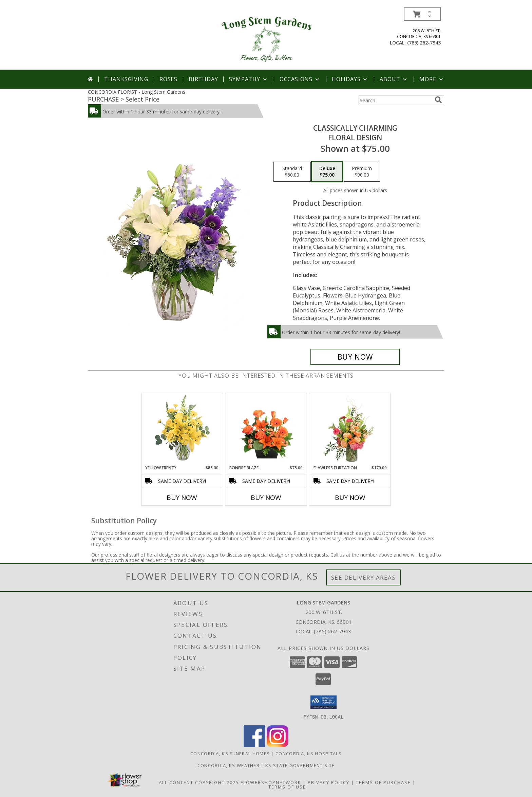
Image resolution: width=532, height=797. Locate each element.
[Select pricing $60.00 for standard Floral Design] (292, 172)
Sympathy (249, 79)
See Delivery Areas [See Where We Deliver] (364, 577)
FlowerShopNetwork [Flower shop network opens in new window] (271, 782)
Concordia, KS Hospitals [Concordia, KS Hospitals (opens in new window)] (309, 753)
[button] (422, 14)
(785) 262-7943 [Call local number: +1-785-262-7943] (424, 43)
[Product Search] (395, 100)
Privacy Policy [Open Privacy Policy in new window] (329, 782)
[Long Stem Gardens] (266, 39)
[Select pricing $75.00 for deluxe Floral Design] (327, 172)
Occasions (300, 79)
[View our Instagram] (278, 745)
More (432, 79)
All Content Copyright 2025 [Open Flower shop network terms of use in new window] (199, 782)
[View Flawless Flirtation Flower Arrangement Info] (350, 429)
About (394, 79)
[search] (438, 100)
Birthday (203, 79)
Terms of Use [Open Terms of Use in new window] (287, 786)
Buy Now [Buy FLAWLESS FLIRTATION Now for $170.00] (350, 497)
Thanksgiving (126, 79)
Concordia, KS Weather (229, 765)
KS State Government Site (300, 765)
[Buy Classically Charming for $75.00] (355, 357)
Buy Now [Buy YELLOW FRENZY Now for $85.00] (182, 497)
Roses (168, 79)
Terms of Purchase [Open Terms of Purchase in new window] (383, 782)
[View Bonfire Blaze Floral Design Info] (266, 429)
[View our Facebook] (254, 745)
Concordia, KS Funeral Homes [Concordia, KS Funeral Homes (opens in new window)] (230, 753)
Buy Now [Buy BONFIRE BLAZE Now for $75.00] (266, 497)
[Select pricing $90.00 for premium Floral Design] (362, 172)
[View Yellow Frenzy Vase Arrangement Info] (182, 429)
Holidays (350, 79)
